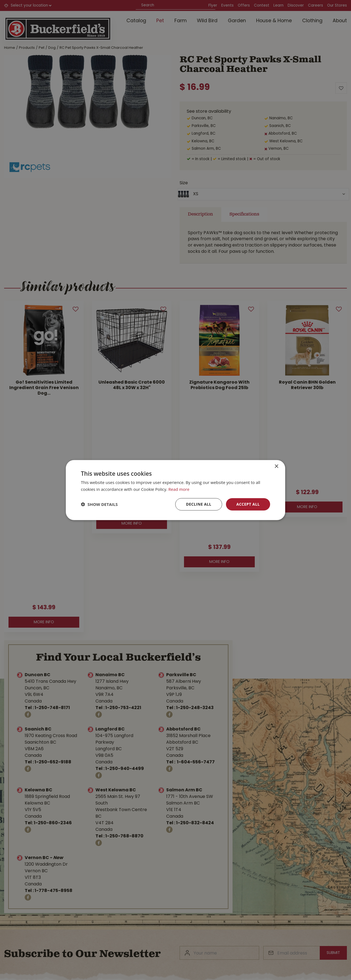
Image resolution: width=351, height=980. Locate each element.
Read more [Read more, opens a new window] (179, 489)
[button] (99, 504)
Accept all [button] (248, 504)
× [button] (276, 467)
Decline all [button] (199, 504)
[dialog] (175, 490)
